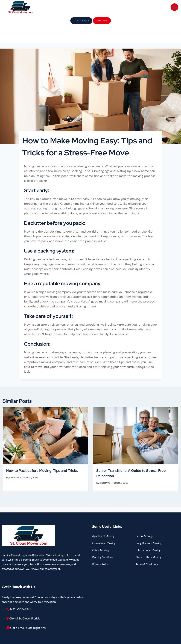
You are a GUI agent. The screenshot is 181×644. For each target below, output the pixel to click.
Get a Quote (102, 21)
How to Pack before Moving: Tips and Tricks (42, 454)
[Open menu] (174, 7)
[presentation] (46, 420)
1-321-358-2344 (81, 21)
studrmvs (14, 461)
